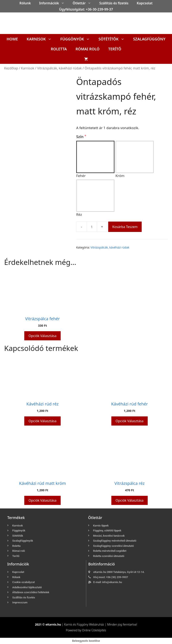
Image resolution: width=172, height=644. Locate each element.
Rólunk (25, 3)
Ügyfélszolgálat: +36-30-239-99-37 (86, 9)
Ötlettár (84, 3)
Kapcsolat (145, 3)
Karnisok (41, 39)
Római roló (88, 49)
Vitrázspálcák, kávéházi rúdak (60, 68)
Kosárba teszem (125, 227)
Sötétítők (114, 39)
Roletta (59, 49)
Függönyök (77, 39)
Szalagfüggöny (149, 39)
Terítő (115, 49)
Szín (80, 137)
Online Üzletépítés (94, 630)
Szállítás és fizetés (114, 3)
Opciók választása (42, 336)
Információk (54, 3)
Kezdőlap (11, 68)
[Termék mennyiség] (92, 227)
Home (12, 39)
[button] (64, 3)
